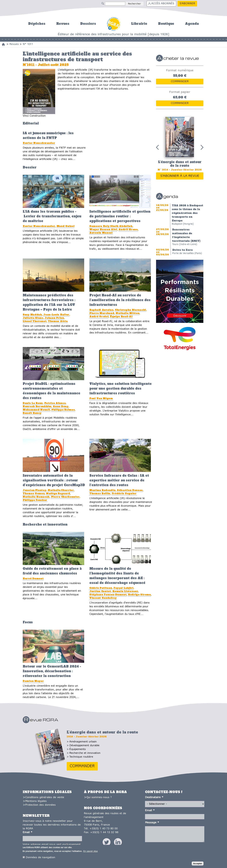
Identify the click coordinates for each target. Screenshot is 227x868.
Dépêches (37, 24)
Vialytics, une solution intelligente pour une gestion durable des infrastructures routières (121, 388)
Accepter (198, 864)
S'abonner (187, 4)
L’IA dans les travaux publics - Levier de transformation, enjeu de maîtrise (52, 216)
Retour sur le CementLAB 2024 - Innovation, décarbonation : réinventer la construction (52, 671)
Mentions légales (36, 801)
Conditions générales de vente (45, 797)
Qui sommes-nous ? (99, 797)
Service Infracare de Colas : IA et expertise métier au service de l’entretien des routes (119, 480)
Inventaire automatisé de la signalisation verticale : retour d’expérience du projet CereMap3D (54, 480)
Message (152, 823)
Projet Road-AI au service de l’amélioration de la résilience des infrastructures (120, 300)
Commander (180, 81)
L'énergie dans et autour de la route (180, 164)
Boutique (166, 24)
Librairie (139, 24)
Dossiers (88, 24)
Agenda (192, 24)
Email (28, 832)
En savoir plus (90, 852)
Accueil (114, 24)
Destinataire (154, 797)
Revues (63, 24)
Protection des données (40, 805)
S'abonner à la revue (180, 176)
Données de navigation (40, 858)
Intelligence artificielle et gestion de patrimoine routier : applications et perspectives (120, 216)
